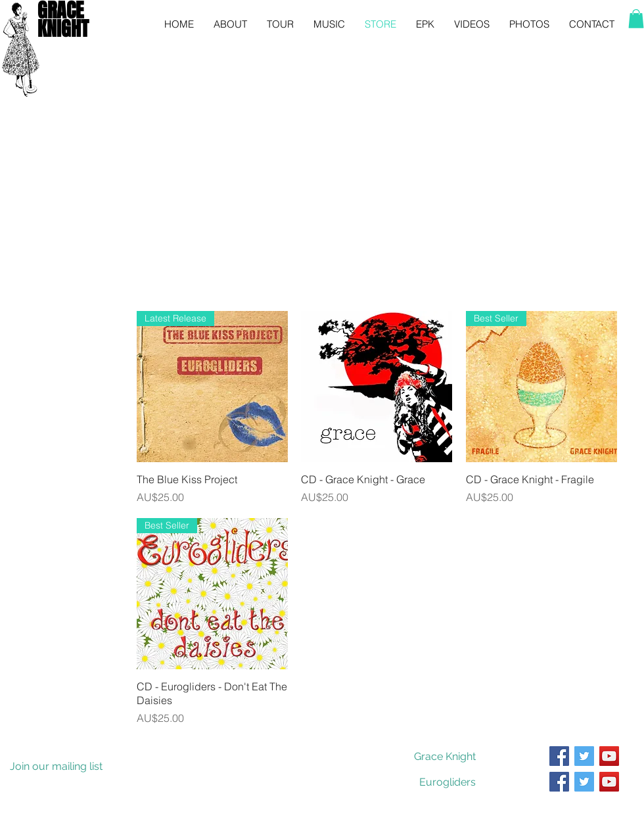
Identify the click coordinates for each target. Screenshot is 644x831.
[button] (636, 19)
